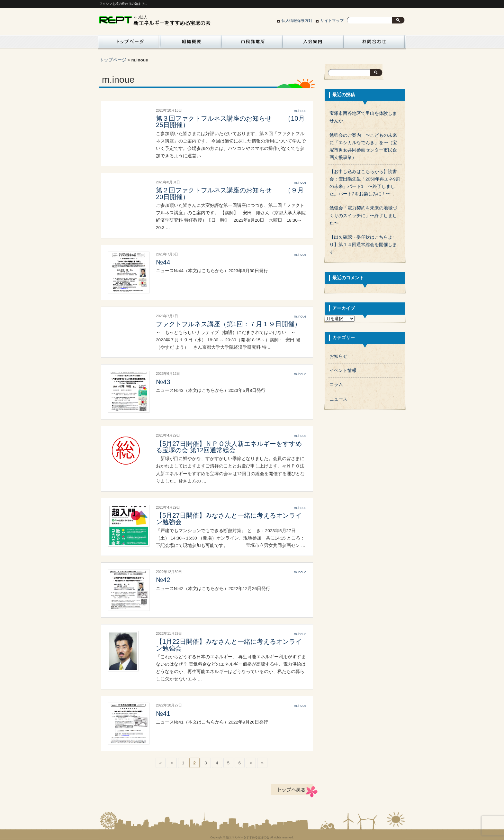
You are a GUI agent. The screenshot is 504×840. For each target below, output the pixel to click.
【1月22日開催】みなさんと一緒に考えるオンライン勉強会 (229, 645)
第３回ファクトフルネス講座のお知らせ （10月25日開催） (230, 122)
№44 (163, 262)
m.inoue (300, 111)
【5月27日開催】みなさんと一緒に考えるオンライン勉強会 (229, 519)
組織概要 (191, 43)
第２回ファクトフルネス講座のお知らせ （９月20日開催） (230, 193)
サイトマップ (332, 21)
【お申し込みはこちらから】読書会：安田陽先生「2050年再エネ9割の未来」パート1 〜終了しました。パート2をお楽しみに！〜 (365, 183)
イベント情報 (343, 370)
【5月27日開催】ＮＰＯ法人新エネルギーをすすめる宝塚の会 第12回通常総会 (229, 447)
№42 (163, 580)
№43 (163, 382)
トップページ (113, 60)
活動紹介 (129, 43)
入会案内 (313, 43)
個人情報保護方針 (297, 21)
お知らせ (338, 356)
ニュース (338, 399)
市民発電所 (252, 43)
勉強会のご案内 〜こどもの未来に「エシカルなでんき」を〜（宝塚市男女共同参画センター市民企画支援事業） (363, 146)
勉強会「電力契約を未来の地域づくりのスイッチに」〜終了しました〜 (363, 215)
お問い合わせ (374, 43)
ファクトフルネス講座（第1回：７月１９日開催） (228, 324)
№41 (163, 714)
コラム (336, 385)
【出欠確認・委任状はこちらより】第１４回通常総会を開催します (363, 245)
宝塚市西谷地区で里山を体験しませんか (363, 117)
